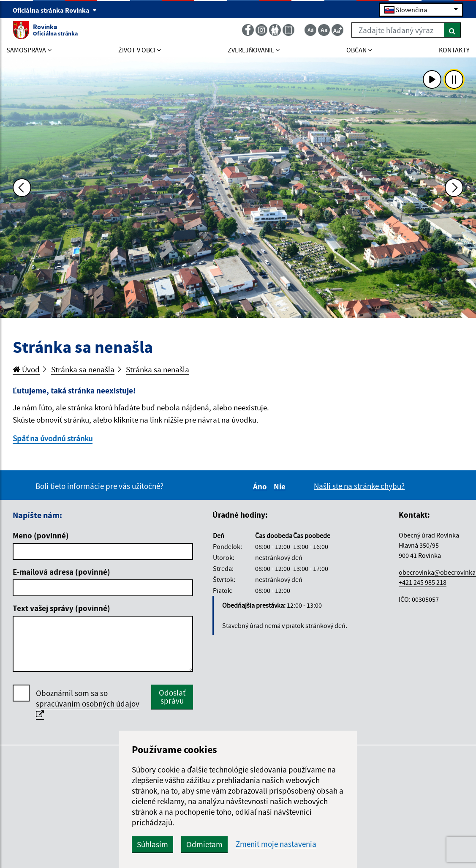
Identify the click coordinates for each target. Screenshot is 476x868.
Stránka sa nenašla (83, 369)
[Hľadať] (453, 30)
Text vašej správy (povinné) (61, 608)
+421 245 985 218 (423, 582)
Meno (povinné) (41, 535)
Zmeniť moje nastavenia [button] (276, 844)
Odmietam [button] (204, 844)
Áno (261, 486)
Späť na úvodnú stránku (53, 438)
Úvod (26, 369)
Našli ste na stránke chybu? (359, 486)
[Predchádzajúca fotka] (22, 188)
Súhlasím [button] (152, 844)
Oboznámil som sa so (88, 704)
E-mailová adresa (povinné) (61, 572)
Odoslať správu (172, 697)
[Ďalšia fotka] (454, 188)
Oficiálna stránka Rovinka (55, 10)
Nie (281, 486)
